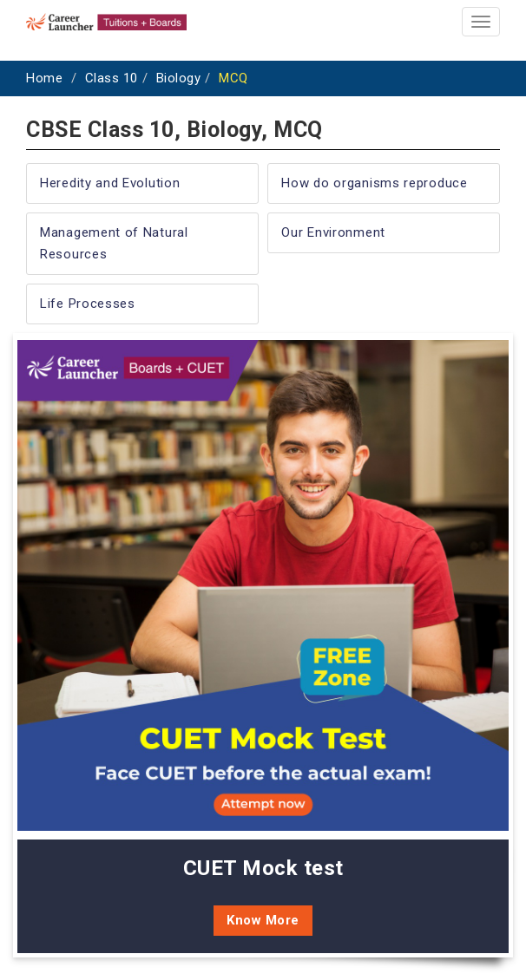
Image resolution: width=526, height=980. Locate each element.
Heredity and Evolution (110, 183)
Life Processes (88, 304)
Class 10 (112, 78)
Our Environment (333, 232)
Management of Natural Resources (114, 243)
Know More (263, 920)
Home (44, 78)
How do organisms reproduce (374, 183)
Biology (179, 78)
